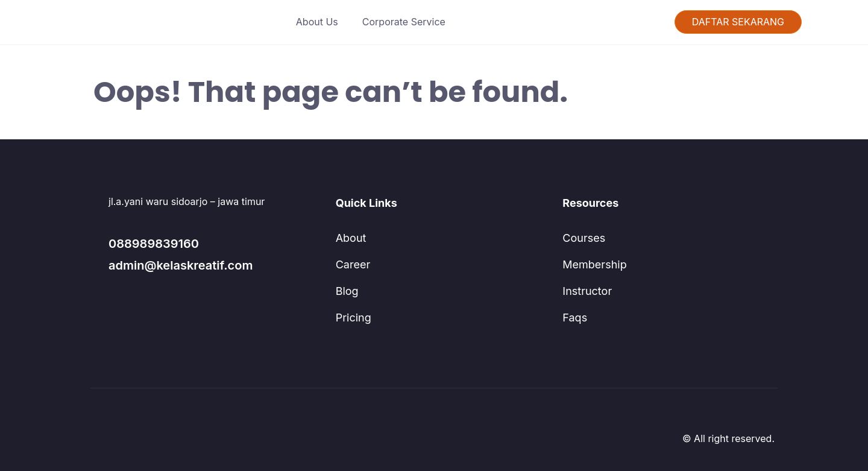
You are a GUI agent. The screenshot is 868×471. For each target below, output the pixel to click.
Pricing (351, 318)
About (349, 238)
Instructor (583, 291)
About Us (324, 22)
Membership (590, 265)
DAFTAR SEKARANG (738, 22)
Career (350, 265)
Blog (346, 291)
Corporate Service (401, 22)
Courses (580, 238)
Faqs (573, 318)
